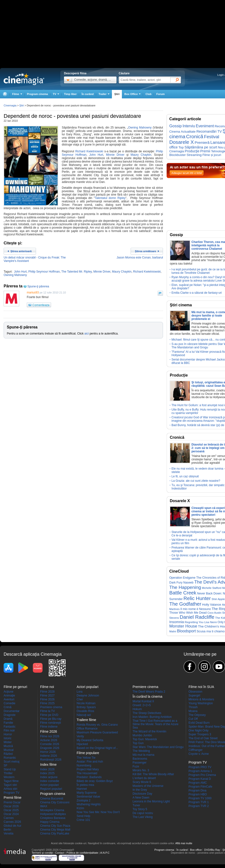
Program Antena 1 (200, 771)
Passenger (139, 763)
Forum (161, 94)
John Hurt (96, 155)
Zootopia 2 (84, 800)
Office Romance (87, 729)
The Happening (185, 587)
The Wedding (141, 751)
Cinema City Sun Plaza (55, 826)
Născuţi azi (84, 715)
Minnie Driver (115, 155)
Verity (80, 736)
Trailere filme (86, 720)
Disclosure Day (142, 794)
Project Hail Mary (88, 769)
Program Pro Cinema (202, 775)
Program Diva (197, 791)
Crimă (8, 707)
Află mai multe (184, 843)
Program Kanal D (200, 779)
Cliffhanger (196, 750)
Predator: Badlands (89, 777)
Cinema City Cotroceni (55, 802)
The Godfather (185, 604)
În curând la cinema (147, 696)
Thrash (193, 707)
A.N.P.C (105, 853)
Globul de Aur (13, 826)
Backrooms (140, 759)
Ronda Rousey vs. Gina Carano (97, 725)
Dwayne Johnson (88, 696)
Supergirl (194, 696)
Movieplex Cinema (52, 810)
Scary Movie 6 (142, 782)
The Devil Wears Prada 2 (149, 692)
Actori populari (49, 785)
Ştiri (117, 94)
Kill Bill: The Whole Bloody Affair (153, 774)
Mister (8, 742)
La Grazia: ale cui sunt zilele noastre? (196, 481)
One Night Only (198, 730)
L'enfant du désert (144, 778)
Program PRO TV (200, 767)
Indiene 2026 (49, 756)
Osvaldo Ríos (85, 711)
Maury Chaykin (141, 155)
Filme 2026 (47, 699)
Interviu (189, 126)
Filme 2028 (47, 692)
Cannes (9, 818)
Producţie (192, 151)
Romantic (10, 758)
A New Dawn (141, 798)
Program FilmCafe (200, 787)
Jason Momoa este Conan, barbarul (140, 258)
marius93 (33, 292)
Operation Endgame (182, 578)
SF (5, 765)
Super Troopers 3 (200, 734)
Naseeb (189, 583)
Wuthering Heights (89, 804)
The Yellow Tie (86, 758)
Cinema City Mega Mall (55, 830)
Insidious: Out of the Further (207, 746)
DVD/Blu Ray (212, 850)
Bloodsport (186, 631)
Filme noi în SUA (201, 687)
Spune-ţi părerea (38, 286)
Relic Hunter (197, 598)
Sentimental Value (88, 797)
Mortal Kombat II (143, 701)
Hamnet (82, 789)
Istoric (8, 738)
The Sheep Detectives (147, 713)
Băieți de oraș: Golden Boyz (95, 781)
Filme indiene (49, 727)
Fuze (136, 766)
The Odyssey (197, 715)
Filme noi (47, 687)
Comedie (9, 703)
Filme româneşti (50, 723)
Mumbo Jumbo (142, 735)
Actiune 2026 (49, 740)
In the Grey (140, 790)
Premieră (202, 142)
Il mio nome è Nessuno (196, 609)
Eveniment (205, 126)
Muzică (8, 746)
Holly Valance (212, 605)
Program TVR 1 (199, 802)
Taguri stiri (10, 785)
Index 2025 (47, 773)
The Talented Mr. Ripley (76, 272)
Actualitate (188, 132)
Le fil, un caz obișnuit (185, 476)
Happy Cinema (50, 822)
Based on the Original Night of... (97, 748)
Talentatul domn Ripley (110, 198)
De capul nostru (143, 813)
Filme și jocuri (212, 155)
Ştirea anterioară (21, 251)
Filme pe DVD (49, 715)
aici (87, 334)
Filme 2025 (47, 703)
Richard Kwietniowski (89, 151)
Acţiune (9, 692)
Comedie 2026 (50, 744)
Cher (80, 699)
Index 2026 (47, 769)
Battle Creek (183, 593)
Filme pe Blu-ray (51, 719)
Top (181, 147)
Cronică (195, 137)
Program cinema (37, 94)
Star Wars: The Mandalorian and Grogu (158, 747)
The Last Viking (143, 817)
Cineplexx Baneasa (53, 818)
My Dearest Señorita (90, 740)
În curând (88, 94)
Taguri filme (11, 781)
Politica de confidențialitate (82, 853)
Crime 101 (83, 820)
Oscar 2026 (11, 806)
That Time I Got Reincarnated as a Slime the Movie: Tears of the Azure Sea (156, 724)
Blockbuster (178, 155)
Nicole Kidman (86, 703)
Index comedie (50, 781)
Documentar (12, 711)
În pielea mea (85, 785)
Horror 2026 (48, 752)
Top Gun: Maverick (145, 739)
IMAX (44, 806)
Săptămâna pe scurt (201, 147)
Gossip (175, 126)
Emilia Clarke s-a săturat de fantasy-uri (197, 293)
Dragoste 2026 (50, 748)
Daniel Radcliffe (197, 617)
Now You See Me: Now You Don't (98, 812)
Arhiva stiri (10, 789)
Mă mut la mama (143, 755)
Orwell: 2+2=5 (142, 705)
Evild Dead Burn (199, 723)
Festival (212, 137)
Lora (80, 692)
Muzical (9, 750)
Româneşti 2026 (51, 760)
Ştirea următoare (146, 251)
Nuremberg (84, 765)
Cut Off (193, 719)
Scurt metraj (12, 762)
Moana (193, 711)
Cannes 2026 (12, 822)
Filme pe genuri (15, 687)
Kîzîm (80, 808)
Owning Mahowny (140, 128)
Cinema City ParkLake (55, 834)
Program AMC (198, 783)
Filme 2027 (47, 696)
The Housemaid (87, 773)
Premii (205, 151)
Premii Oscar (12, 802)
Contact (60, 853)
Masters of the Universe (148, 786)
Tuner (136, 805)
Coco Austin (215, 613)
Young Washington (201, 703)
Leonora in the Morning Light (151, 801)
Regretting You (194, 622)
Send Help (83, 816)
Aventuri (9, 699)
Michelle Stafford (212, 588)
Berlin (7, 830)
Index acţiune (49, 777)
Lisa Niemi (211, 622)
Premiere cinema (51, 707)
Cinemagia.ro (24, 79)
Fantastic (10, 727)
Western (9, 777)
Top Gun (138, 743)
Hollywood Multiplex (53, 814)
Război (8, 754)
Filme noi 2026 (50, 736)
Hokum (137, 709)
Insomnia (177, 622)
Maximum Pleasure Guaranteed (97, 732)
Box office (196, 850)
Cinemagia (10, 105)
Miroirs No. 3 (141, 770)
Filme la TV (47, 711)
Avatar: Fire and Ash (90, 762)
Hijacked (82, 744)
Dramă (8, 719)
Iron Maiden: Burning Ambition (152, 717)
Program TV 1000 (200, 798)
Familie (8, 723)
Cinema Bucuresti (52, 799)
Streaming (194, 155)
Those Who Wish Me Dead (188, 613)
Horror (8, 734)
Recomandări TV (209, 131)
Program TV (11, 793)
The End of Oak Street (203, 738)
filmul (87, 191)
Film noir (9, 730)
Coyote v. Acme (199, 754)
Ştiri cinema (181, 305)
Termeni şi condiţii (42, 853)
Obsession (195, 692)
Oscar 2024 (11, 814)
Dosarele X (182, 142)
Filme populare (88, 753)
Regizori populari (51, 789)
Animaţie (9, 696)
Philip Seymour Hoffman (44, 272)
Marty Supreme (87, 793)
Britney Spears (86, 707)
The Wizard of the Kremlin (149, 731)
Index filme (48, 765)
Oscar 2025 (11, 810)
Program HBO (198, 794)
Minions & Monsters (201, 699)
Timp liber (70, 94)
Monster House (183, 626)
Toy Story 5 (140, 809)
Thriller (8, 773)
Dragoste (10, 715)
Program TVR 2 (199, 806)
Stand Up (10, 769)
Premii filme (13, 798)
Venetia (9, 834)
